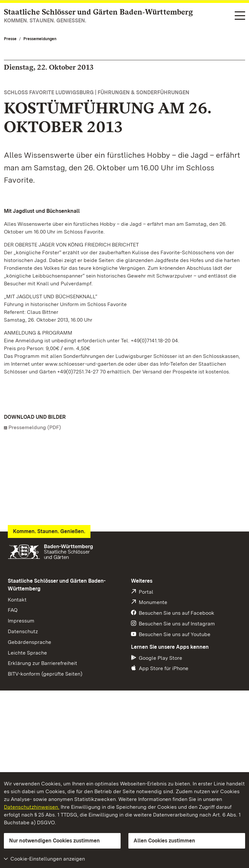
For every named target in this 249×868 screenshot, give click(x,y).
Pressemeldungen (40, 39)
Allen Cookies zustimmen (164, 841)
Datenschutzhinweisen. (32, 807)
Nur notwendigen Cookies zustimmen (54, 841)
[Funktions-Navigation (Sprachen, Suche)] (240, 16)
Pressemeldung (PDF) (35, 427)
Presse (10, 39)
